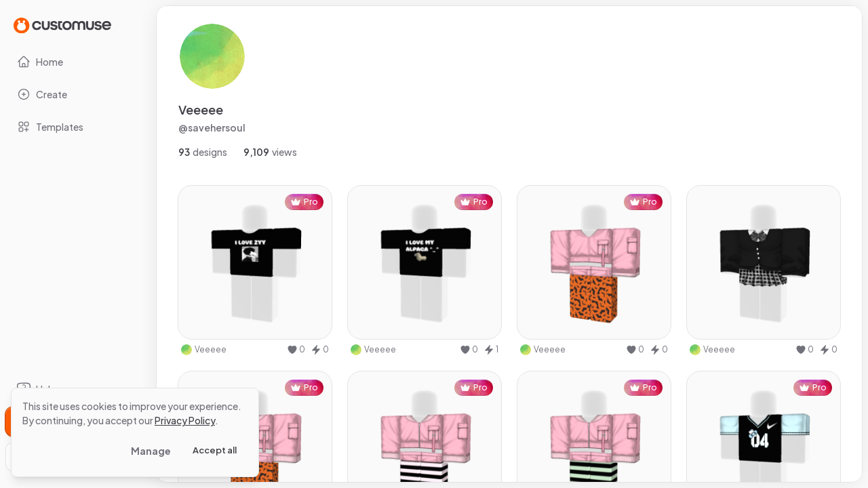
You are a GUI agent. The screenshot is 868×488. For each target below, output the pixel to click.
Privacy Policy (185, 420)
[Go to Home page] (62, 25)
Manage (151, 451)
